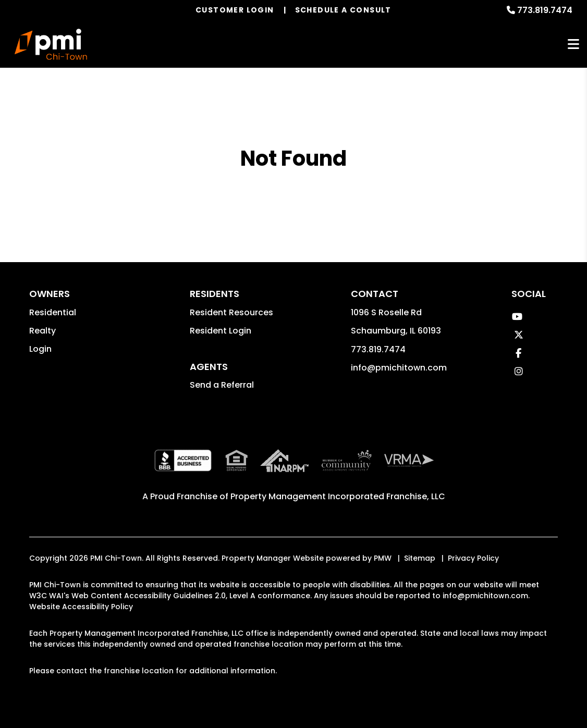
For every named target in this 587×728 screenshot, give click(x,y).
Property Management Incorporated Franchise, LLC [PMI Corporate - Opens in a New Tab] (338, 496)
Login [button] (40, 349)
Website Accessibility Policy (81, 607)
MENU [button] (573, 45)
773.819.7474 (545, 10)
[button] (517, 317)
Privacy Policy (473, 558)
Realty (42, 331)
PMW (383, 558)
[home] (51, 44)
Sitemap (420, 558)
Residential (53, 312)
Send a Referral (222, 385)
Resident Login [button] (221, 331)
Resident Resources (231, 312)
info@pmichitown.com (399, 368)
